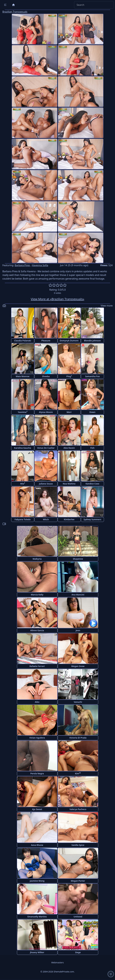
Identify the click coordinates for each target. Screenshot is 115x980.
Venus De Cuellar (46, 448)
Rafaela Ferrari (37, 666)
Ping (69, 376)
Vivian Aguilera (37, 738)
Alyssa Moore (46, 412)
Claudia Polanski (23, 341)
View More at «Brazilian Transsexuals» (58, 299)
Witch (46, 519)
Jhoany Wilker (37, 952)
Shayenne (78, 559)
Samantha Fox (92, 376)
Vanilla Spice (78, 845)
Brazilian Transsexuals (15, 12)
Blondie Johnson (92, 341)
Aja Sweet (37, 809)
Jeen (78, 630)
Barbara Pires (22, 265)
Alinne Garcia (37, 630)
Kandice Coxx (92, 484)
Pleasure (46, 341)
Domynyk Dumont (69, 341)
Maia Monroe (23, 376)
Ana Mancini (78, 595)
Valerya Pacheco (78, 809)
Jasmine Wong (37, 881)
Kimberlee (69, 519)
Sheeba (46, 376)
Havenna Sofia (40, 265)
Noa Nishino (69, 484)
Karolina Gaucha (23, 448)
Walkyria (37, 559)
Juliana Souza (46, 484)
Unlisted (78, 917)
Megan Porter (78, 881)
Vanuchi (78, 702)
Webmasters (57, 962)
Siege (78, 952)
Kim (78, 773)
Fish (92, 448)
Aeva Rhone (37, 845)
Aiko (37, 702)
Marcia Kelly (37, 595)
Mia (23, 483)
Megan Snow (78, 666)
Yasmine (23, 412)
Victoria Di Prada (78, 738)
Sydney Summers (92, 519)
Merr (69, 412)
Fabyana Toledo (23, 519)
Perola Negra (37, 773)
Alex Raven (69, 448)
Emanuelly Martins (37, 917)
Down (92, 412)
